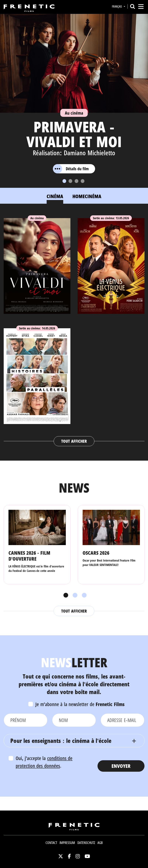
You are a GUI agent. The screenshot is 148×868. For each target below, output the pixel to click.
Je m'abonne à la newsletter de (80, 704)
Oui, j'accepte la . (44, 762)
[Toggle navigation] (141, 7)
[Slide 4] (83, 181)
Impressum (67, 843)
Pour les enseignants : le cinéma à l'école (61, 741)
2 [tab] (74, 595)
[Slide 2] (70, 181)
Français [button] (117, 6)
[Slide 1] (64, 181)
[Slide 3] (76, 181)
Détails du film (71, 169)
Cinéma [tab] (55, 196)
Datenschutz (86, 843)
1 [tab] (65, 595)
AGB (100, 843)
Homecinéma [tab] (87, 196)
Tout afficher (74, 441)
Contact (51, 843)
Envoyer (121, 766)
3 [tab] (83, 595)
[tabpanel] (74, 329)
